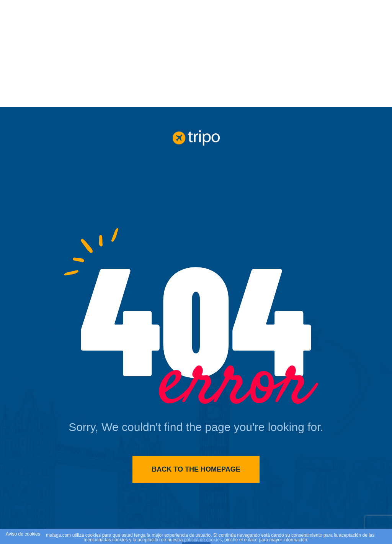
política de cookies (203, 540)
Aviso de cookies (23, 534)
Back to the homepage (196, 469)
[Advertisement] (196, 54)
